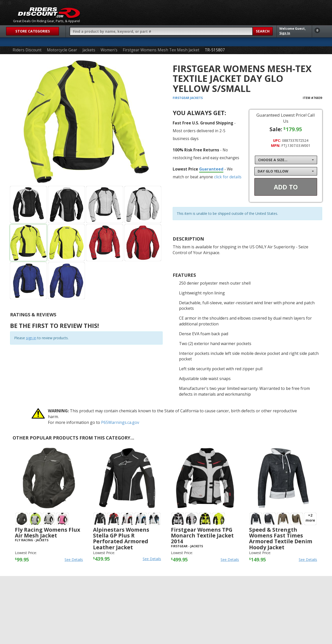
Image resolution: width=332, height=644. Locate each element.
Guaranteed (211, 169)
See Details (74, 560)
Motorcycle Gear (62, 50)
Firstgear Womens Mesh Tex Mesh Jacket (161, 50)
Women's (109, 50)
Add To (286, 187)
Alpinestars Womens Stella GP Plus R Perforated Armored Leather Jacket (121, 538)
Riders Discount (27, 50)
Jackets (89, 50)
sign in (31, 338)
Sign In (285, 33)
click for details (228, 177)
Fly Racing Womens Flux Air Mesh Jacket (48, 533)
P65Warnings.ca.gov (120, 422)
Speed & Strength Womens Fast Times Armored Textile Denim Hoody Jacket (281, 538)
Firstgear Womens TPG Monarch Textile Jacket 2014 (202, 535)
